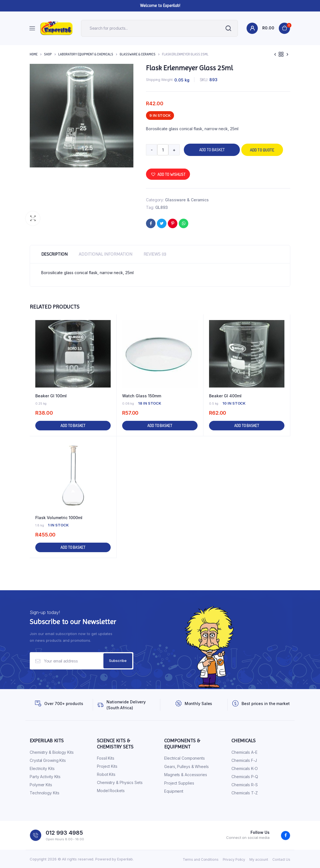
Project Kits (107, 766)
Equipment (174, 791)
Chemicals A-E (244, 752)
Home (34, 54)
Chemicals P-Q (245, 777)
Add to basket (212, 150)
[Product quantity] (163, 150)
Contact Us (281, 859)
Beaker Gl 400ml (225, 396)
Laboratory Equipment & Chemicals (86, 54)
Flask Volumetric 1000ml (59, 518)
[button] (33, 218)
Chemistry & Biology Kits (52, 752)
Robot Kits (106, 774)
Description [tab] (54, 254)
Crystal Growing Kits (48, 760)
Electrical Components (185, 758)
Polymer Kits (41, 785)
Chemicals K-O (245, 768)
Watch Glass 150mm (142, 396)
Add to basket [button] (73, 425)
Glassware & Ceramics (138, 54)
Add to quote (262, 150)
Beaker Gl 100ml (51, 396)
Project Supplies (179, 783)
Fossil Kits (106, 758)
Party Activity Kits (45, 777)
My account (259, 859)
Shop (48, 54)
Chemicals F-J (244, 760)
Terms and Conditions (201, 859)
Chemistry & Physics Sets (120, 782)
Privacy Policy (234, 859)
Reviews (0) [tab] (155, 254)
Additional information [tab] (105, 254)
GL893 (162, 207)
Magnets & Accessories (186, 775)
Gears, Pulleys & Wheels (186, 767)
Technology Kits (45, 793)
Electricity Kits (42, 768)
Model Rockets (111, 791)
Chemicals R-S (245, 785)
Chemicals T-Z (245, 793)
